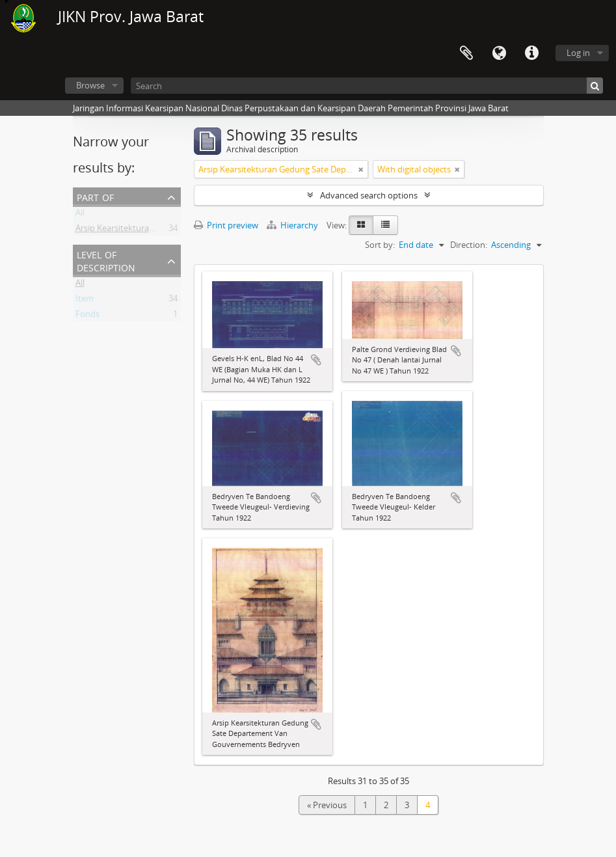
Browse (90, 85)
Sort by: (380, 245)
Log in (578, 53)
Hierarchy (293, 225)
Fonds (87, 316)
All (80, 215)
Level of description (106, 260)
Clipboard (466, 53)
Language (499, 53)
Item (85, 301)
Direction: (469, 245)
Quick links (531, 53)
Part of (95, 196)
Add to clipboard (316, 360)
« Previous (327, 805)
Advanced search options (369, 195)
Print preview (226, 225)
